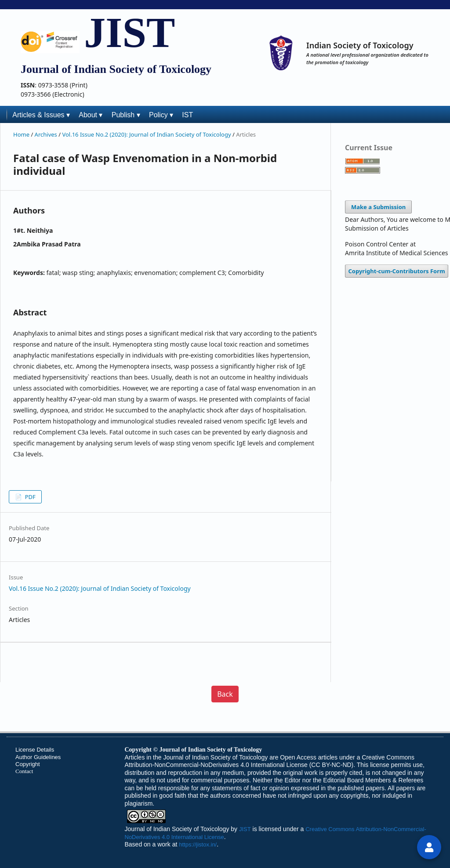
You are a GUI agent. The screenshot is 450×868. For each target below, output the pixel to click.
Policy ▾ (161, 115)
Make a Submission (378, 207)
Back (225, 694)
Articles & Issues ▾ (41, 115)
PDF (29, 497)
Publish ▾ (126, 115)
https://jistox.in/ (198, 844)
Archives (47, 134)
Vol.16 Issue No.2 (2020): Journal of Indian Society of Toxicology (147, 134)
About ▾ (91, 115)
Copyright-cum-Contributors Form (397, 271)
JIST (129, 33)
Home (22, 134)
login (429, 851)
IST (187, 115)
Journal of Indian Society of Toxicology (177, 829)
